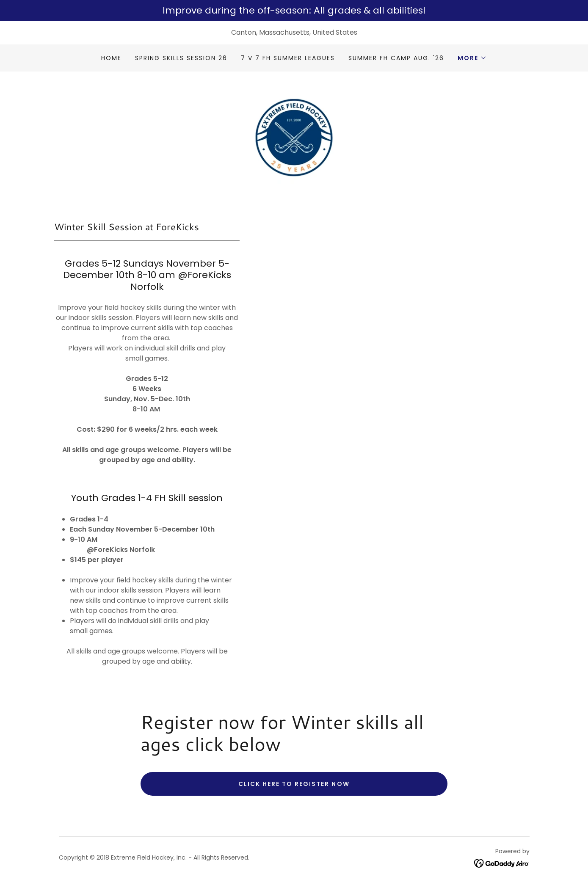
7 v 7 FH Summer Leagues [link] (288, 58)
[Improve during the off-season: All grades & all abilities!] (294, 10)
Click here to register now (294, 787)
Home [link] (111, 58)
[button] (472, 58)
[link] (294, 139)
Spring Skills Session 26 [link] (181, 58)
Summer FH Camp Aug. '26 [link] (396, 58)
